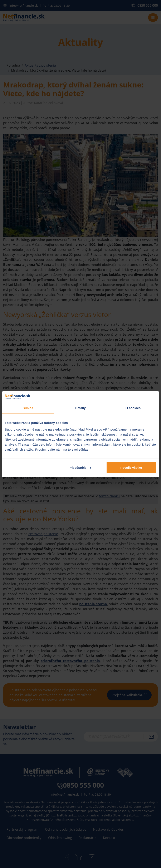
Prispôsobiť (80, 467)
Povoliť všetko (131, 467)
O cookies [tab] (133, 408)
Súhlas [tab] (28, 408)
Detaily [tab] (80, 408)
